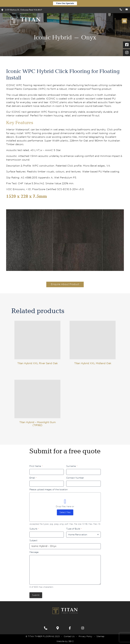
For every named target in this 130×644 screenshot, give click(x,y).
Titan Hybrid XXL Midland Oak (93, 363)
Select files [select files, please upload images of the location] (65, 512)
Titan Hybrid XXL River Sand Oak (37, 363)
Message (34, 552)
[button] (124, 21)
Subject (33, 541)
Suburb (34, 529)
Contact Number (75, 478)
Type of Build (74, 529)
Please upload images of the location (49, 490)
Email (33, 478)
